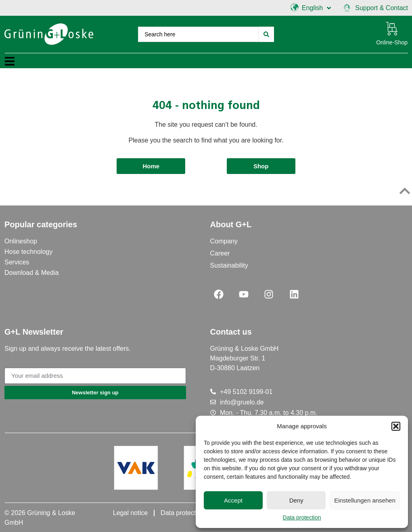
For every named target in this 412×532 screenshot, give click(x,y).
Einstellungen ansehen (365, 500)
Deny (296, 500)
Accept (233, 500)
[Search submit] (266, 34)
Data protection (302, 517)
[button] (396, 426)
